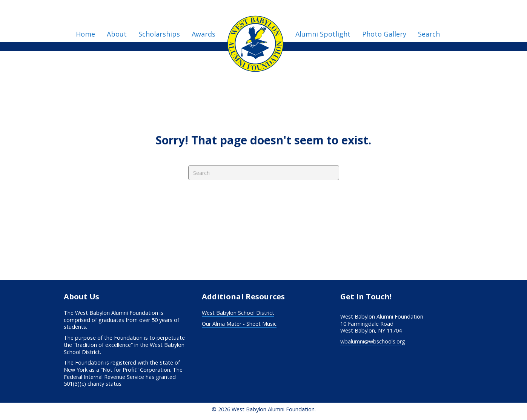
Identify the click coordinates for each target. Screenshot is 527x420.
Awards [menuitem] (204, 34)
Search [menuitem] (429, 34)
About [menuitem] (117, 34)
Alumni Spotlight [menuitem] (323, 34)
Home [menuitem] (85, 34)
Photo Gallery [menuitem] (384, 34)
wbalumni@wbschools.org (373, 341)
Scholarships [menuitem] (159, 34)
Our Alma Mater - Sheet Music (239, 324)
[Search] (264, 173)
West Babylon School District (238, 313)
